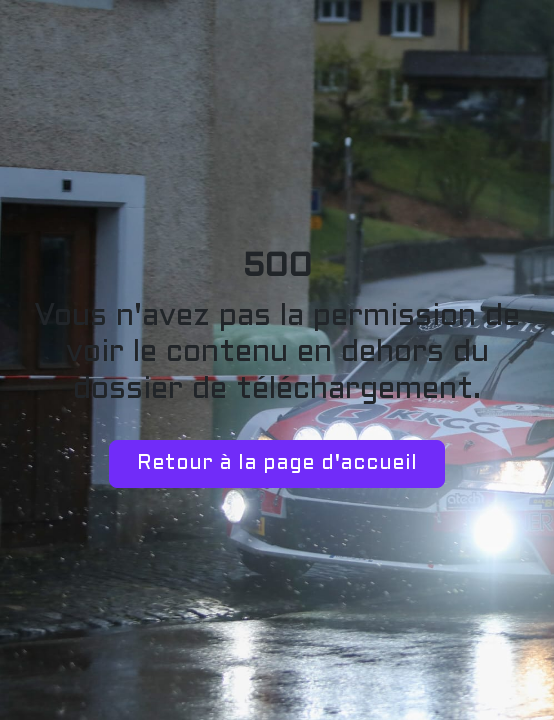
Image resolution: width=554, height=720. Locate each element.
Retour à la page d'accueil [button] (277, 464)
